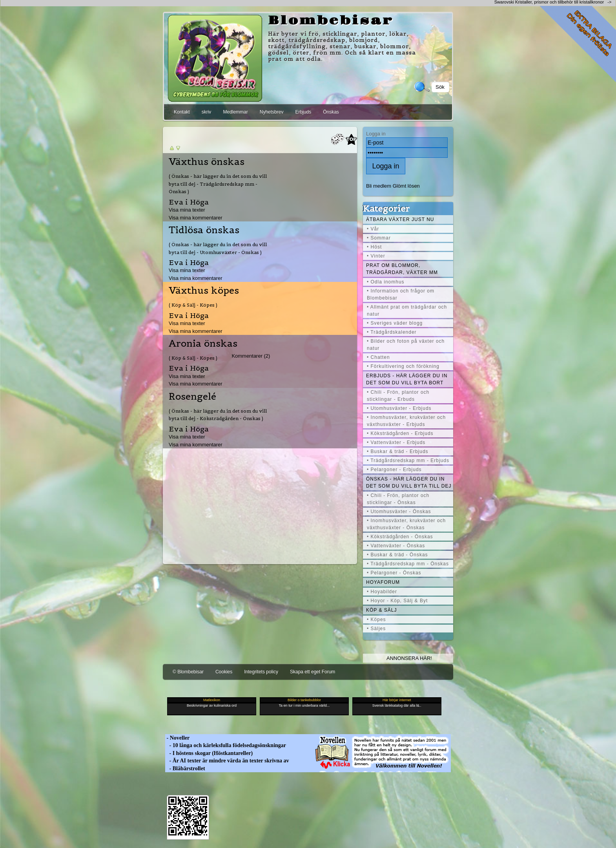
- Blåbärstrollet (185, 768)
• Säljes (376, 629)
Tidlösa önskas (204, 230)
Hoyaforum (383, 582)
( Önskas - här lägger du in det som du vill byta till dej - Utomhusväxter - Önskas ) (218, 248)
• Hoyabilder (382, 592)
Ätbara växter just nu (400, 219)
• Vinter (376, 256)
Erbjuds (303, 112)
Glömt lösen (406, 186)
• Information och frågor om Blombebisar (401, 294)
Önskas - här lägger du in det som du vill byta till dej (409, 482)
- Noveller (177, 738)
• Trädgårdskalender (392, 332)
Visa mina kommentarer (196, 218)
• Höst (374, 247)
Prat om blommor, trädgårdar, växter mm (402, 269)
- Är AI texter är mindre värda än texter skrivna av (227, 761)
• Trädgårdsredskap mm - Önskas (408, 564)
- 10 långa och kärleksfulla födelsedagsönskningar (226, 745)
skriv (207, 112)
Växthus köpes (204, 291)
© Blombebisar (188, 672)
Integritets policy (261, 672)
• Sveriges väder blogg (395, 323)
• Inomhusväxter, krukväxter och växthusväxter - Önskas (406, 524)
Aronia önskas (203, 344)
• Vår (373, 229)
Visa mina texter (187, 210)
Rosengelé (192, 397)
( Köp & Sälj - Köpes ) (193, 305)
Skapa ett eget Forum (313, 672)
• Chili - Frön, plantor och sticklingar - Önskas (398, 499)
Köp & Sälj (381, 610)
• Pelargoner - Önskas (394, 573)
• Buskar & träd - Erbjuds (398, 451)
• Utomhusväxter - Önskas (399, 512)
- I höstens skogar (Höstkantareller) (209, 753)
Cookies (224, 672)
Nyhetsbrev (272, 112)
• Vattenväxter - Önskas (396, 546)
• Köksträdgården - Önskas (400, 537)
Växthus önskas (207, 162)
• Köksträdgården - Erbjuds (400, 433)
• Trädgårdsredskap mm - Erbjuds (408, 461)
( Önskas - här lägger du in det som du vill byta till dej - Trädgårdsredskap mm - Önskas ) (218, 184)
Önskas (331, 112)
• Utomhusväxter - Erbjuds (399, 408)
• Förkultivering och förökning (403, 366)
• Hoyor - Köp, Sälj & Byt (397, 601)
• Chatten (378, 357)
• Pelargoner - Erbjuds (394, 470)
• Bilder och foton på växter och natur (406, 345)
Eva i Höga (189, 202)
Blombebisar (331, 21)
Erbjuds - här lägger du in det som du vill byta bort (407, 379)
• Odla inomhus (386, 282)
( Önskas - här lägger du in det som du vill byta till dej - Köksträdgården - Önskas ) (218, 415)
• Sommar (379, 238)
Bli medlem (379, 186)
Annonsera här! (409, 658)
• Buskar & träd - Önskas (397, 555)
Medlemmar (235, 112)
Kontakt (182, 112)
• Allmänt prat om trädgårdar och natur (407, 311)
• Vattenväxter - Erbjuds (396, 442)
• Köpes (376, 620)
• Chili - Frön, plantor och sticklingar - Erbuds (398, 396)
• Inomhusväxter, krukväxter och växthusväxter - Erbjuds (406, 421)
